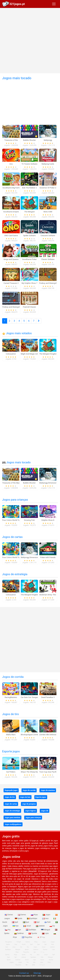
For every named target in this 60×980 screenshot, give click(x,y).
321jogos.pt (17, 4)
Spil (37, 922)
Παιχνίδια (27, 937)
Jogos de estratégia (15, 574)
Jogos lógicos (30, 811)
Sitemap (37, 973)
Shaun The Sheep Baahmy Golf (33, 772)
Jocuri (27, 926)
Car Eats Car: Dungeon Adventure (34, 697)
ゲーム (41, 937)
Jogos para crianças (15, 500)
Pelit (48, 922)
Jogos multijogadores (13, 824)
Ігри (16, 926)
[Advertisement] (30, 41)
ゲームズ (42, 965)
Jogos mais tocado (16, 462)
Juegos (12, 962)
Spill (15, 922)
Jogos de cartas (12, 537)
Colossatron (11, 354)
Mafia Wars (11, 735)
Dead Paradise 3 (48, 697)
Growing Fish (29, 520)
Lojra (46, 933)
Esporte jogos (11, 751)
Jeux (46, 918)
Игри (49, 962)
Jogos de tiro (10, 714)
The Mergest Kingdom (48, 354)
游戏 (33, 965)
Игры (35, 915)
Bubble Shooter (29, 483)
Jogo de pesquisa (29, 804)
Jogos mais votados (17, 333)
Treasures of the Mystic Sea (14, 483)
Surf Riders (11, 772)
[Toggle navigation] (54, 4)
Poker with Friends (48, 557)
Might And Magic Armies (31, 354)
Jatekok (40, 926)
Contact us (24, 973)
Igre (18, 930)
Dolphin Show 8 (48, 520)
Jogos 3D (45, 811)
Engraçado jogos (11, 790)
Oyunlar (33, 933)
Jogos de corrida (13, 677)
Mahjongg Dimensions (49, 483)
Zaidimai (19, 933)
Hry (8, 930)
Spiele (19, 918)
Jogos (47, 915)
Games (9, 915)
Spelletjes (32, 918)
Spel (26, 922)
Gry (52, 926)
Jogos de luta (25, 797)
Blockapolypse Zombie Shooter (34, 735)
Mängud (46, 930)
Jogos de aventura (48, 790)
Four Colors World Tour (12, 520)
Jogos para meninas (12, 818)
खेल (27, 965)
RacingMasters (11, 697)
